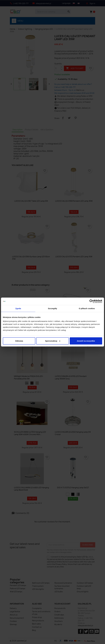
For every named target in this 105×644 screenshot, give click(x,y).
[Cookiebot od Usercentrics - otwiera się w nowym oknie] (91, 301)
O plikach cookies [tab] (87, 308)
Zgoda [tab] (18, 308)
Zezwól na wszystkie (86, 341)
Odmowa (19, 341)
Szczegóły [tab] (52, 308)
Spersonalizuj (53, 341)
